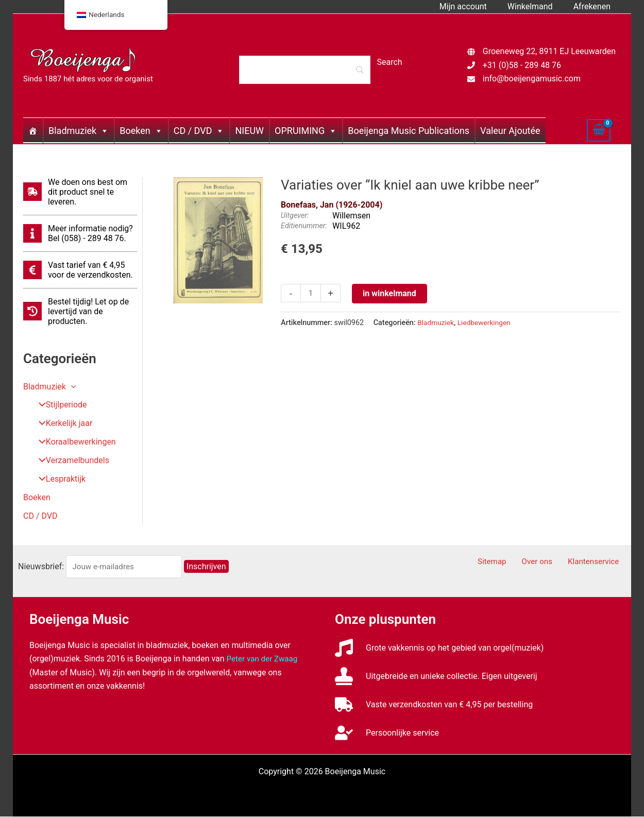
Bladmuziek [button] (49, 387)
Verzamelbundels (70, 461)
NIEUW (249, 131)
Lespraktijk (58, 479)
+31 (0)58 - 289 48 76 (522, 65)
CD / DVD (199, 131)
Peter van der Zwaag (264, 659)
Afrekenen (594, 6)
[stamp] (436, 677)
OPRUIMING (306, 131)
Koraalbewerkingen (74, 442)
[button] (71, 387)
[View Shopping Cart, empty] (599, 130)
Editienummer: (304, 226)
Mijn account (473, 6)
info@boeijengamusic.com (532, 79)
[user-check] (387, 733)
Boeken (141, 131)
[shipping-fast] (80, 192)
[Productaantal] (311, 294)
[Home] (33, 130)
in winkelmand (391, 293)
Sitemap (507, 562)
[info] (80, 233)
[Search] (304, 70)
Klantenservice (598, 562)
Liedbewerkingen (487, 323)
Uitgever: (295, 216)
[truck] (434, 705)
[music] (439, 648)
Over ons (546, 562)
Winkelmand (536, 6)
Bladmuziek (79, 131)
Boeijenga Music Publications (409, 131)
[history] (80, 311)
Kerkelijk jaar (62, 424)
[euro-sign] (80, 270)
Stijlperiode (59, 405)
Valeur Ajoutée (510, 131)
